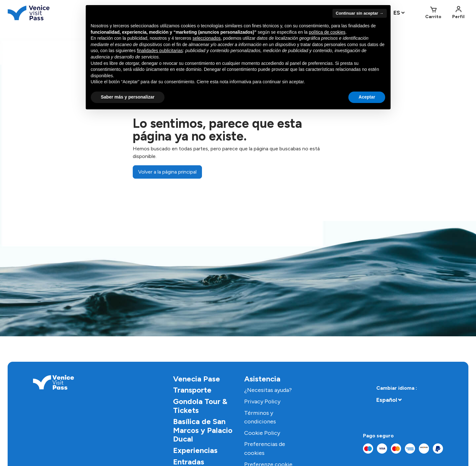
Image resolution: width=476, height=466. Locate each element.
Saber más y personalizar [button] (128, 97)
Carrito (433, 17)
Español (387, 400)
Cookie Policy (262, 433)
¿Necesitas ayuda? (268, 390)
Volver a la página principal (167, 172)
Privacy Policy (262, 401)
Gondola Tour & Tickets (200, 406)
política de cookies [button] (327, 32)
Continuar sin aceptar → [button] (359, 13)
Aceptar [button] (367, 97)
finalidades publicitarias (160, 51)
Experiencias (195, 450)
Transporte (192, 390)
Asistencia (262, 379)
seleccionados (207, 38)
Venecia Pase (197, 379)
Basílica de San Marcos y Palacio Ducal (203, 430)
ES (397, 13)
